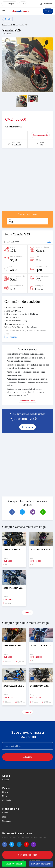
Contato (5, 780)
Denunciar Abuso (28, 401)
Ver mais (27, 613)
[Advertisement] (27, 181)
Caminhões (7, 800)
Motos (5, 796)
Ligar (49, 242)
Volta (8, 19)
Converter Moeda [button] (13, 127)
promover (15, 135)
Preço (11, 219)
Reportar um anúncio (40, 135)
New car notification (28, 855)
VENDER (48, 11)
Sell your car (28, 427)
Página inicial (7, 25)
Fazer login (49, 4)
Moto (15, 25)
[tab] (27, 127)
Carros (5, 792)
